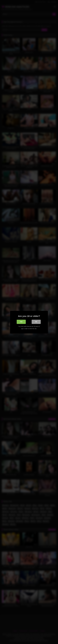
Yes (21, 322)
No (36, 322)
